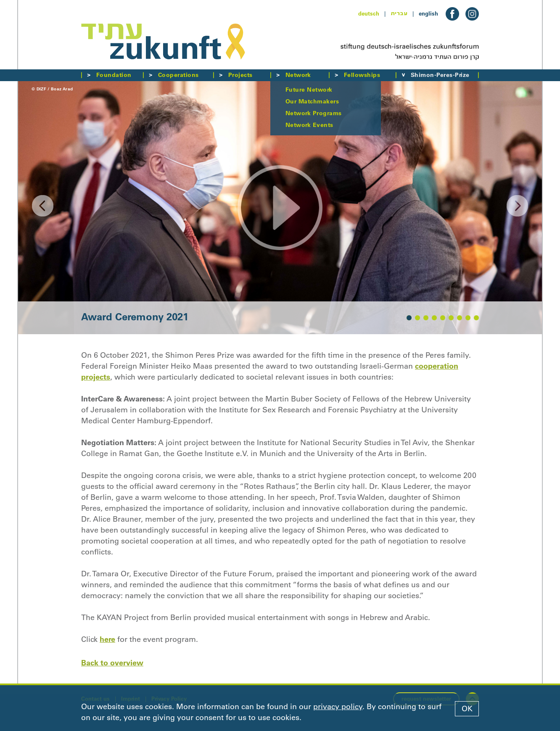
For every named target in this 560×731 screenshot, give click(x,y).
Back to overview (112, 663)
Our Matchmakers (312, 101)
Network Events (309, 125)
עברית (399, 13)
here (107, 639)
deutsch (369, 13)
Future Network (309, 90)
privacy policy (338, 707)
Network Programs (314, 113)
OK (467, 709)
